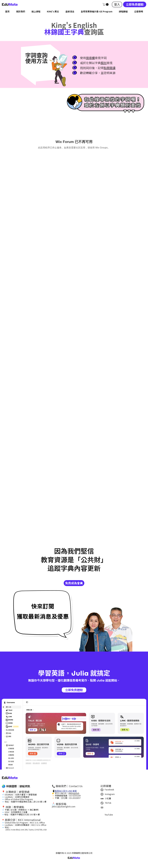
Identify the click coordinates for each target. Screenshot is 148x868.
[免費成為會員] (74, 583)
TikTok (108, 803)
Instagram (110, 794)
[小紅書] (102, 799)
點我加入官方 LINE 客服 (66, 791)
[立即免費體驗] (135, 4)
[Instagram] (102, 794)
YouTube (109, 815)
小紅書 (108, 799)
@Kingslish (74, 793)
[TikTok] (102, 803)
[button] (106, 4)
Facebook (109, 790)
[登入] (117, 4)
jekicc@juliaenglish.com (64, 807)
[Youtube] (102, 808)
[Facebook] (102, 790)
